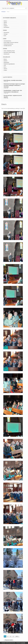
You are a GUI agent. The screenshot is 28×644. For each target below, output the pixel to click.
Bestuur (5, 59)
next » (17, 636)
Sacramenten (6, 33)
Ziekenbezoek (7, 54)
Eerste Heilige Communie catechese (11, 42)
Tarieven (5, 69)
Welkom (5, 21)
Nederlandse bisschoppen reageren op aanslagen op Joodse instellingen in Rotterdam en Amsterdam (14, 85)
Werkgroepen (6, 62)
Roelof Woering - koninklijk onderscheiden (13, 80)
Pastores (5, 61)
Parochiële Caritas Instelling (9, 52)
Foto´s (5, 67)
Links (5, 66)
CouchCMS (23, 643)
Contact (5, 70)
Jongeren (6, 26)
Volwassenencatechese (8, 44)
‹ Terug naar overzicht (9, 640)
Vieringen (6, 34)
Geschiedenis (6, 27)
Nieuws (5, 24)
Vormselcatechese (7, 41)
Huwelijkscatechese (8, 46)
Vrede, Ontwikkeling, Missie (9, 51)
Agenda (5, 23)
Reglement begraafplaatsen (9, 64)
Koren (5, 36)
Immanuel (3, 12)
